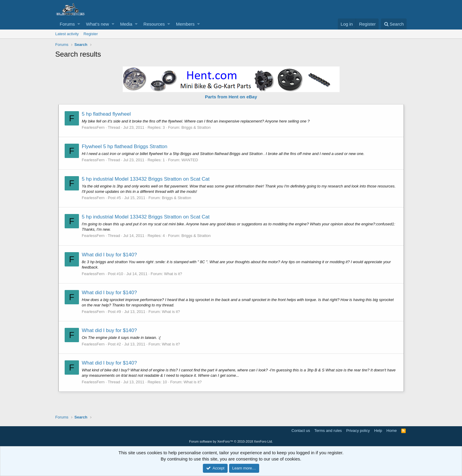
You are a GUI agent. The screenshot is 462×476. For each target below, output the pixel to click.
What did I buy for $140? (109, 255)
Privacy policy (358, 431)
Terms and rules (328, 431)
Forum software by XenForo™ (231, 441)
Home (392, 431)
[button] (79, 24)
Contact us (301, 431)
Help (378, 431)
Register (91, 34)
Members (185, 24)
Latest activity (67, 34)
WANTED (190, 160)
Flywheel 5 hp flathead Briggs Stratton (125, 146)
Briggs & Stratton (196, 127)
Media (126, 24)
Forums (67, 24)
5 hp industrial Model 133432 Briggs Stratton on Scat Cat (146, 179)
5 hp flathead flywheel (106, 114)
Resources (154, 24)
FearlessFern (93, 127)
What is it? (173, 274)
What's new (98, 24)
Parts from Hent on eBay (231, 97)
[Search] (394, 24)
